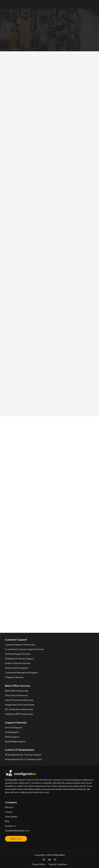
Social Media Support (15, 742)
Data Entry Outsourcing (16, 695)
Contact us (10, 826)
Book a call (16, 839)
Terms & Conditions (58, 864)
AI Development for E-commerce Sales (23, 759)
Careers (9, 812)
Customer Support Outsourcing (20, 645)
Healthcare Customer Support (19, 659)
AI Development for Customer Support (23, 755)
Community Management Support (21, 673)
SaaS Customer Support (17, 668)
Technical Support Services (18, 654)
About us (9, 807)
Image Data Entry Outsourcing (20, 705)
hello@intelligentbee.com (17, 831)
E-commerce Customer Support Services (24, 649)
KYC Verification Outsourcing (19, 709)
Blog (7, 821)
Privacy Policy (38, 864)
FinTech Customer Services (18, 663)
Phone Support (12, 737)
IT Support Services (14, 677)
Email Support (12, 732)
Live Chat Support (14, 728)
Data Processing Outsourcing (19, 700)
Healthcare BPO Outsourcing (19, 714)
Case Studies (11, 817)
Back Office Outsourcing (17, 691)
